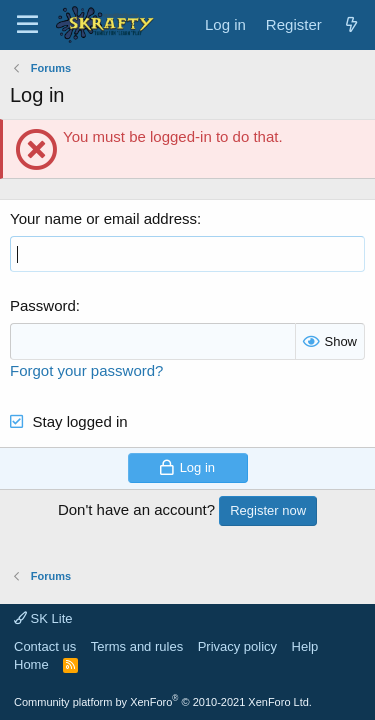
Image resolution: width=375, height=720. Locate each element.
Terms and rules (137, 646)
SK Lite (43, 618)
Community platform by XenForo (163, 702)
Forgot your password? (86, 370)
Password (43, 305)
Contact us (45, 646)
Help (305, 646)
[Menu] (27, 25)
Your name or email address (103, 218)
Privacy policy (237, 646)
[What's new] (351, 24)
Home (31, 664)
